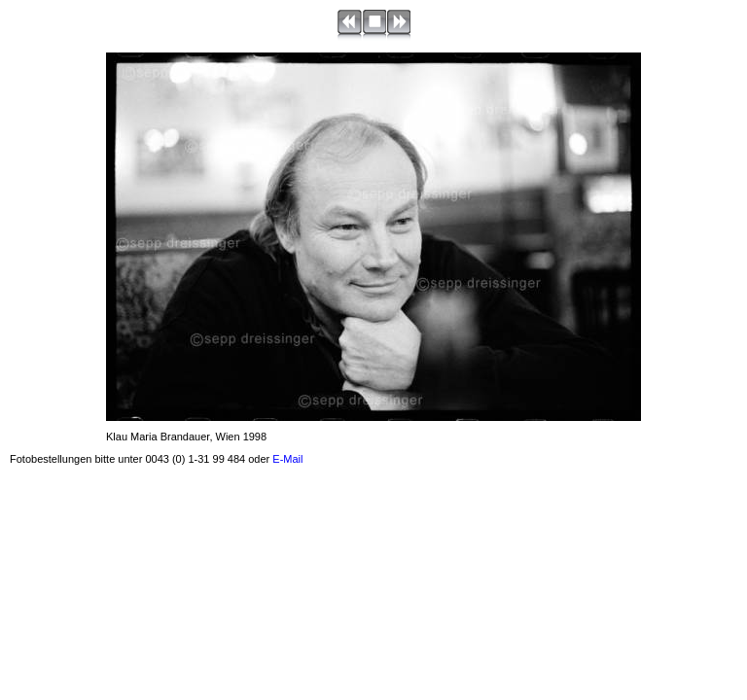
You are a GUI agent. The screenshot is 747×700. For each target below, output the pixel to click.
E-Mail (287, 459)
